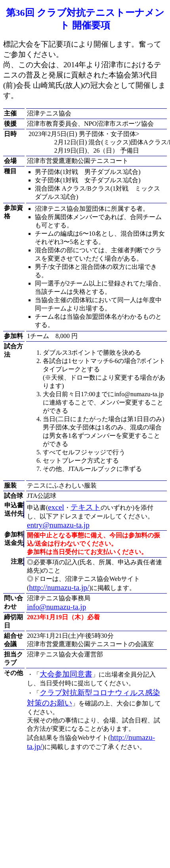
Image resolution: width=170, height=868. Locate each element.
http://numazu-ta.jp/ (59, 587)
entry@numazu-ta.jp (58, 525)
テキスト (86, 507)
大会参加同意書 (66, 674)
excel (56, 507)
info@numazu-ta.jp (56, 607)
